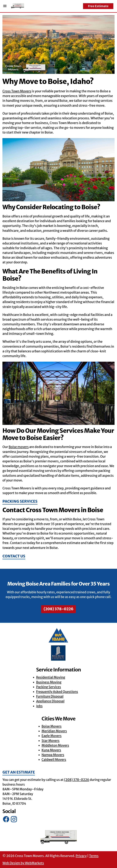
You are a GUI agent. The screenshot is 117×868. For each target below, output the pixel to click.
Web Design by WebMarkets (23, 863)
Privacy (81, 856)
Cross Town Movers (17, 91)
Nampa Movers (53, 755)
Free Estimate (98, 6)
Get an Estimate (19, 772)
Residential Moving (51, 677)
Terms (94, 856)
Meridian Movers (54, 731)
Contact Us (14, 556)
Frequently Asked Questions (57, 692)
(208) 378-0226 (58, 609)
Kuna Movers (51, 750)
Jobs (39, 706)
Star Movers (51, 741)
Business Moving (49, 682)
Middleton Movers (55, 745)
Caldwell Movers (54, 760)
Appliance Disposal (50, 701)
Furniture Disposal (50, 696)
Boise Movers (52, 726)
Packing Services (20, 501)
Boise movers (19, 447)
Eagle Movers (52, 736)
